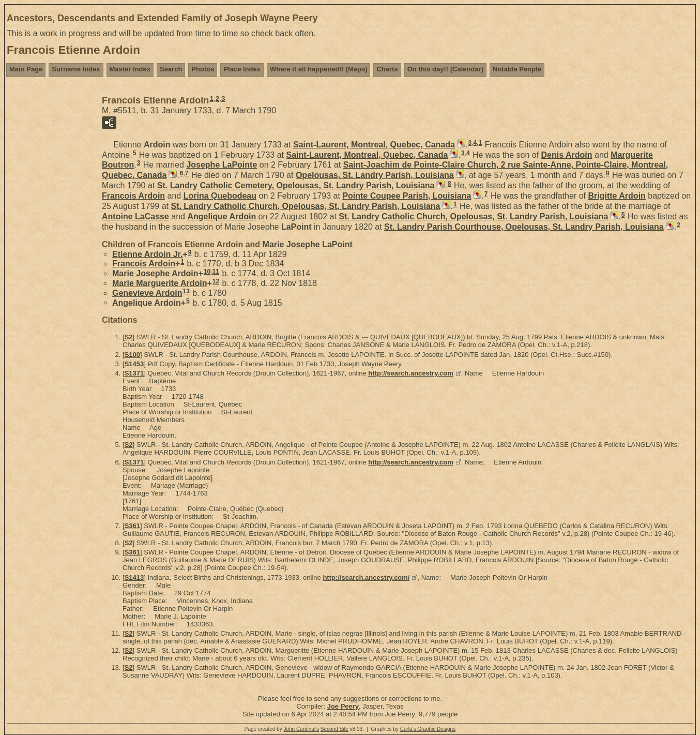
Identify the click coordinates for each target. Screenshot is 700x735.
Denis (567, 155)
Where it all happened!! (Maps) (319, 69)
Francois (133, 196)
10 (207, 272)
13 (186, 291)
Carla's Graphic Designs (428, 729)
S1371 (134, 373)
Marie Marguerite (159, 283)
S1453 (134, 364)
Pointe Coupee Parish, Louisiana (407, 196)
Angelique (222, 216)
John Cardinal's (301, 729)
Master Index (130, 69)
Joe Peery (343, 706)
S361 (132, 526)
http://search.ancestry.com (410, 373)
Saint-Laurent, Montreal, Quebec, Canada (374, 145)
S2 (129, 337)
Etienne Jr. (147, 254)
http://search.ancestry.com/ (366, 577)
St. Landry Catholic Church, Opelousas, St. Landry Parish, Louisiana (305, 206)
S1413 (134, 577)
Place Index (242, 69)
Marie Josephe (308, 244)
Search (171, 69)
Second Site (334, 729)
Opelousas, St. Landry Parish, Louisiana (375, 175)
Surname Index (76, 69)
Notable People (517, 69)
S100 (132, 355)
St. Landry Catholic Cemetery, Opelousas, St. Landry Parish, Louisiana (296, 185)
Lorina (220, 196)
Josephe (222, 165)
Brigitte (617, 196)
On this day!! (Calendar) (445, 69)
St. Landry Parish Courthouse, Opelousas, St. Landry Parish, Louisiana (524, 227)
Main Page (26, 69)
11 (216, 272)
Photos (203, 69)
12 (216, 281)
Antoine (135, 216)
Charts (387, 69)
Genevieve (147, 293)
